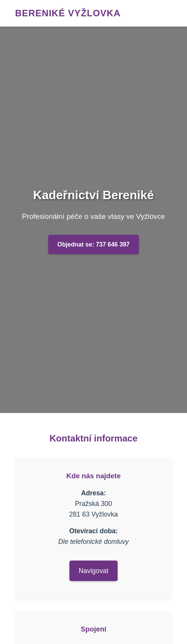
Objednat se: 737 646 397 (93, 244)
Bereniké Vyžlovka (68, 13)
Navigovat (93, 571)
